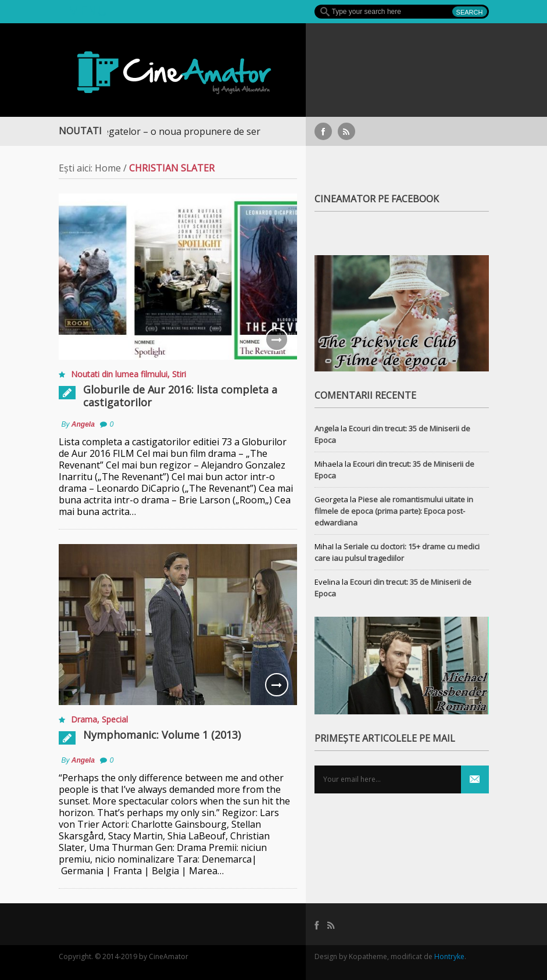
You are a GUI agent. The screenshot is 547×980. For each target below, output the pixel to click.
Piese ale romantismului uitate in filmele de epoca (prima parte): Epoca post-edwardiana (394, 511)
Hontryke (449, 956)
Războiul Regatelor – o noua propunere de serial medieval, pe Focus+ (213, 131)
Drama (84, 719)
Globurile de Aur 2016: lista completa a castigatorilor (180, 396)
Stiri (179, 374)
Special (115, 719)
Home (108, 168)
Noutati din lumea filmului (119, 374)
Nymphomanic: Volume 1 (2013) (162, 735)
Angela (83, 424)
